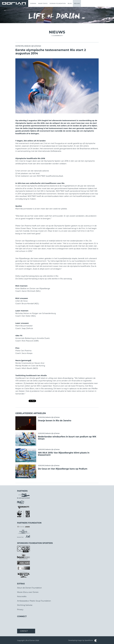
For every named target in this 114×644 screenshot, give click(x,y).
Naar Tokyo (43, 3)
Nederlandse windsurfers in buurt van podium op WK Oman (67, 438)
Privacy (20, 609)
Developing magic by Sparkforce (83, 640)
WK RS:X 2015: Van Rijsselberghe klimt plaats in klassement (64, 454)
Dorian (33, 3)
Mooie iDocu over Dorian (28, 592)
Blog (70, 3)
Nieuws (77, 3)
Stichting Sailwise (25, 605)
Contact (24, 631)
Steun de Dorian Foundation (29, 588)
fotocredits (22, 596)
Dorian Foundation (58, 3)
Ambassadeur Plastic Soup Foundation (34, 601)
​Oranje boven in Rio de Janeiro (55, 421)
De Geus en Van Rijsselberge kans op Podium (63, 469)
